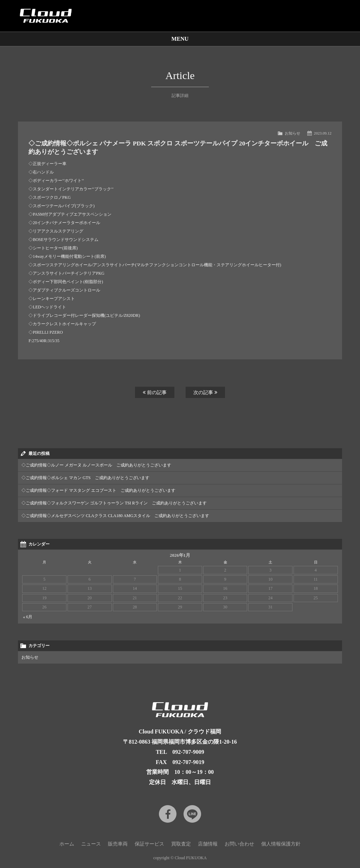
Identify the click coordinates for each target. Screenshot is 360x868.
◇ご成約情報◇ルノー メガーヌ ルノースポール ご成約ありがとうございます (96, 465)
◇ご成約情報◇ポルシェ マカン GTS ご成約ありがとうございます (85, 478)
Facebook (168, 814)
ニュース (91, 844)
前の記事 (155, 392)
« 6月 (28, 617)
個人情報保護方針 (281, 844)
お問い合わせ (239, 844)
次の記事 (205, 392)
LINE (192, 814)
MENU (180, 39)
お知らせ (292, 133)
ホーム (67, 844)
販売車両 (118, 844)
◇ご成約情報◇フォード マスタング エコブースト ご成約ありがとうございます (98, 490)
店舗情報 (208, 844)
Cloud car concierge (46, 16)
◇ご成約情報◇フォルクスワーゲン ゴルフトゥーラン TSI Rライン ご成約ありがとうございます (114, 503)
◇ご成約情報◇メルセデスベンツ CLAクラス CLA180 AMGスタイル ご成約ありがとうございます (115, 516)
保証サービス (149, 844)
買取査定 (181, 844)
